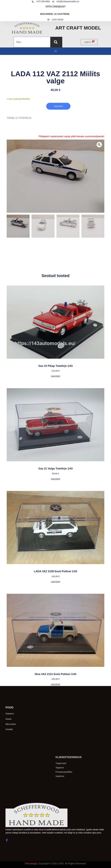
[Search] (56, 42)
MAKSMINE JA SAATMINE (55, 14)
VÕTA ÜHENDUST (56, 7)
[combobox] (32, 42)
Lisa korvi (58, 106)
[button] (56, 51)
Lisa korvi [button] (55, 376)
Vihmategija (31, 863)
